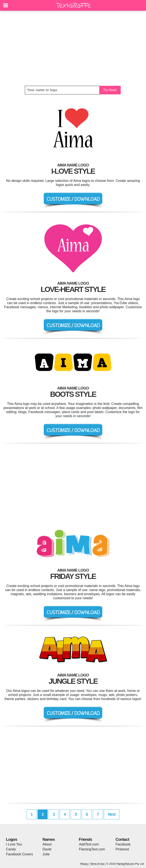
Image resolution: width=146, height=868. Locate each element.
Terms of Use (97, 864)
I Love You (14, 844)
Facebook (123, 844)
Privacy (84, 864)
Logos (12, 839)
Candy (11, 849)
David (47, 849)
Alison (47, 844)
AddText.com (89, 844)
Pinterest (122, 849)
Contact (122, 839)
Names (49, 839)
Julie (46, 854)
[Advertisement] (73, 48)
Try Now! (110, 90)
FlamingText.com (92, 849)
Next (112, 814)
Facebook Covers (19, 854)
